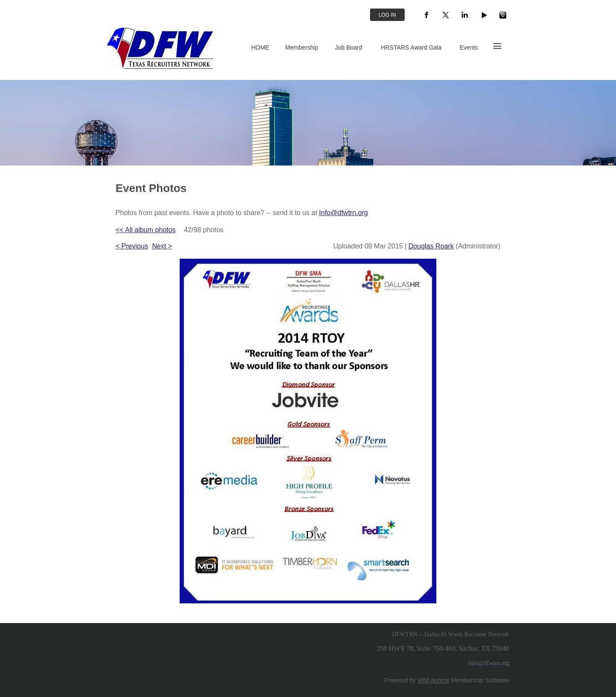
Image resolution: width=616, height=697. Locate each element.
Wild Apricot (433, 680)
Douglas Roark (431, 246)
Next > (162, 246)
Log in (387, 15)
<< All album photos (146, 230)
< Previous (132, 246)
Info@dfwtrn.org (344, 213)
